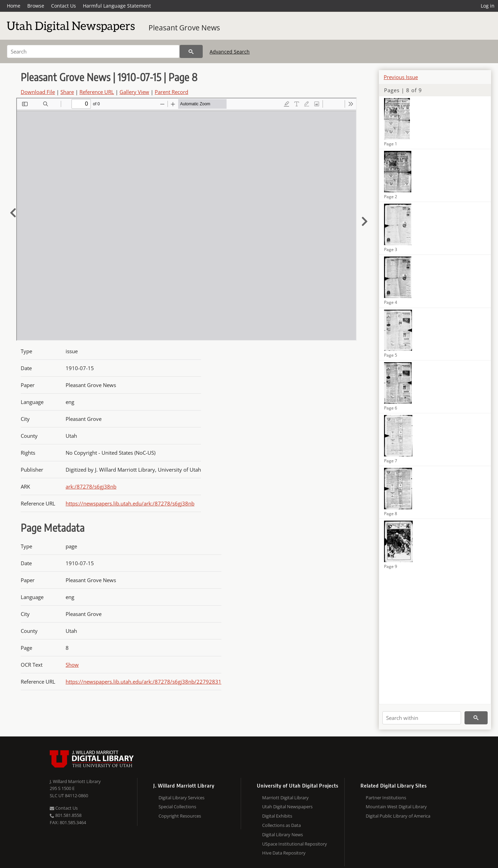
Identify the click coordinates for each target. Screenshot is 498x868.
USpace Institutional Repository (295, 844)
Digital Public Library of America (398, 816)
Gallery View (134, 92)
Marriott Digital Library (285, 798)
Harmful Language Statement (117, 6)
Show (72, 665)
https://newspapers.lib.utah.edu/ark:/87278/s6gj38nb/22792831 (143, 682)
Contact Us (64, 6)
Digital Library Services (181, 798)
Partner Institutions (386, 798)
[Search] (93, 51)
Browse (36, 6)
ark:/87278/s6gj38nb (91, 486)
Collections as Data (281, 825)
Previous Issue (401, 77)
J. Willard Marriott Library (75, 781)
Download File (38, 92)
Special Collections (177, 807)
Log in (488, 6)
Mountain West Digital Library (396, 807)
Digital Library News (282, 835)
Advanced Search (230, 52)
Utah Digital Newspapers (287, 807)
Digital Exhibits (277, 816)
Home (14, 6)
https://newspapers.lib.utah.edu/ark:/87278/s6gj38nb (130, 503)
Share (67, 92)
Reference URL (97, 92)
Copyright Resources (180, 816)
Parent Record (171, 92)
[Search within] (422, 718)
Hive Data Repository (284, 853)
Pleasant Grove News (184, 28)
